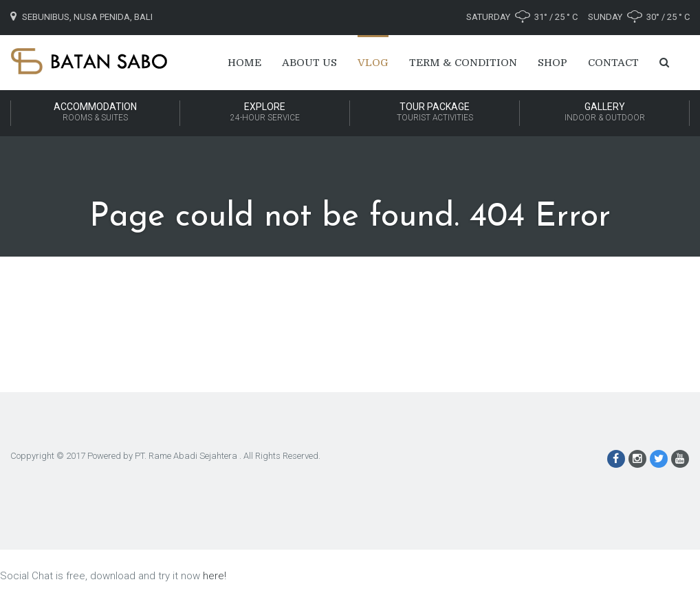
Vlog (373, 63)
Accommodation (95, 113)
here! (215, 576)
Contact (613, 63)
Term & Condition (463, 63)
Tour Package (435, 113)
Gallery (604, 113)
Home (244, 63)
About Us (309, 63)
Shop (553, 63)
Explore (265, 113)
